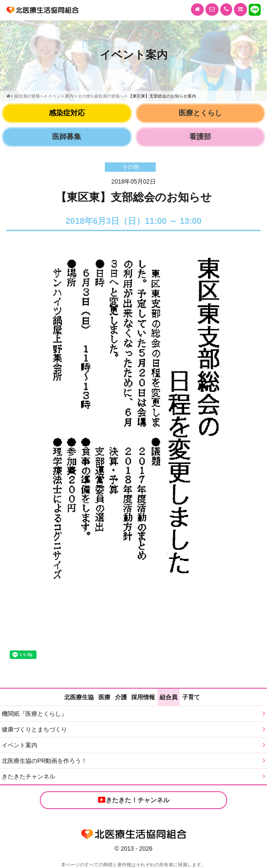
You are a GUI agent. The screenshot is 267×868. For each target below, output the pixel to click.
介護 (121, 697)
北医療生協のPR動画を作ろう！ (44, 761)
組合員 (169, 697)
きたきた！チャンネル (133, 800)
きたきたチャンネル (28, 776)
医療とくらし (200, 113)
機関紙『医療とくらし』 (34, 714)
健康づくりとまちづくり (34, 729)
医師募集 (67, 137)
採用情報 (143, 697)
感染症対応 (67, 113)
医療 (104, 697)
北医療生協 (79, 697)
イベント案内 (20, 745)
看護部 (200, 137)
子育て (191, 697)
